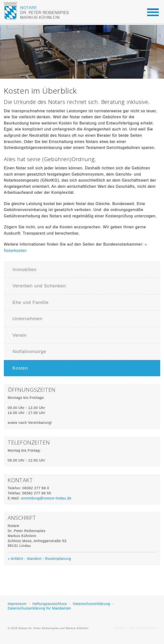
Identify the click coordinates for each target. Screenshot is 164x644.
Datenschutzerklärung (91, 604)
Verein (20, 335)
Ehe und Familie (31, 302)
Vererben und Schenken (39, 286)
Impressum (17, 604)
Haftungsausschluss (50, 604)
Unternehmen (27, 319)
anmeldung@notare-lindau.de (46, 498)
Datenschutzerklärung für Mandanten (39, 608)
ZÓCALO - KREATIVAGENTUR (135, 628)
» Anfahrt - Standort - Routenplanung (39, 559)
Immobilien (25, 269)
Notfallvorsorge (29, 352)
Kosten (20, 368)
